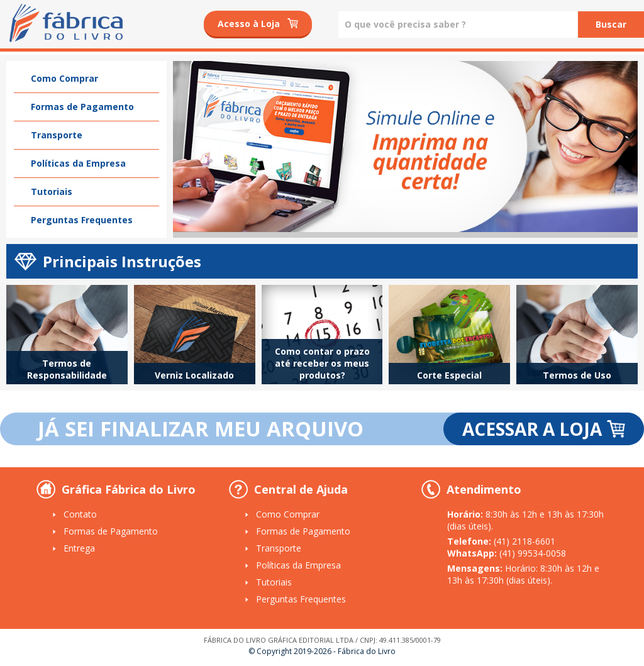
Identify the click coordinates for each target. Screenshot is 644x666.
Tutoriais (52, 191)
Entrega (79, 548)
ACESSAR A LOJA (544, 429)
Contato (80, 514)
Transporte (57, 135)
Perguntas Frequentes (82, 220)
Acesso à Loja (258, 24)
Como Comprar (64, 78)
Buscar (611, 24)
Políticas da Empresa (78, 163)
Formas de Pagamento (82, 107)
